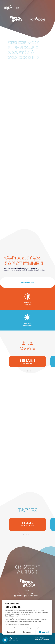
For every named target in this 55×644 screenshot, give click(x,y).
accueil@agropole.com (27, 596)
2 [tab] (28, 371)
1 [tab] (25, 371)
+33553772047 (27, 593)
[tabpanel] (28, 362)
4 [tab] (31, 535)
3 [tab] (30, 371)
